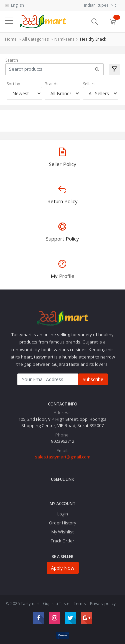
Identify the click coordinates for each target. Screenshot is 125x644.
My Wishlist (62, 532)
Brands (51, 84)
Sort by (13, 84)
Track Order (62, 541)
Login (63, 514)
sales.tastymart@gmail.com (63, 457)
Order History (62, 523)
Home (11, 39)
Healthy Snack (93, 39)
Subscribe (93, 379)
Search (12, 60)
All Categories (35, 39)
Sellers (89, 84)
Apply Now (63, 568)
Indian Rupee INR (100, 5)
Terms (80, 604)
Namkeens (64, 39)
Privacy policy (103, 604)
